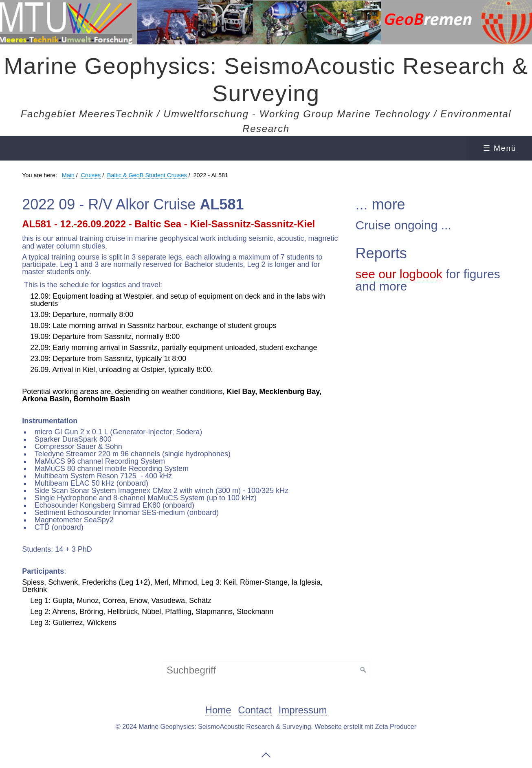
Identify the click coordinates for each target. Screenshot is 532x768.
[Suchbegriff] (266, 670)
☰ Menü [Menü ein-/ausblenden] (500, 148)
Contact (255, 710)
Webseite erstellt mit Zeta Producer (365, 727)
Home (218, 710)
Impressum (303, 710)
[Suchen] (363, 670)
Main (68, 175)
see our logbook (399, 274)
